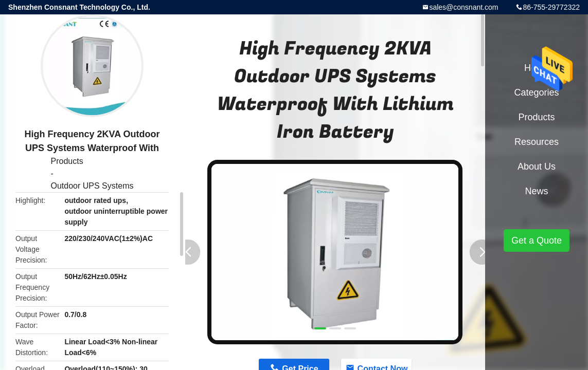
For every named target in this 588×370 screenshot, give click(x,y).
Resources (537, 142)
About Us (537, 166)
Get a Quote (537, 240)
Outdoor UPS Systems (92, 186)
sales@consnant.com (464, 7)
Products (67, 161)
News (536, 191)
